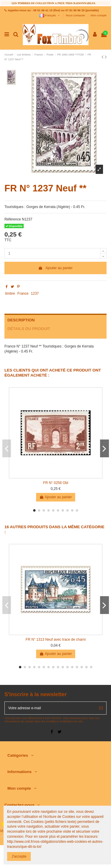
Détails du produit (29, 329)
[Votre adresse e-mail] (50, 708)
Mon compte (99, 15)
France (23, 293)
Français (50, 15)
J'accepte (19, 856)
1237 (35, 293)
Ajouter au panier (56, 268)
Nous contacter (76, 15)
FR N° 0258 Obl (56, 483)
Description (21, 320)
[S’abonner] (101, 708)
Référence (13, 219)
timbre (10, 293)
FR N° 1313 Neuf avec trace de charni (56, 640)
